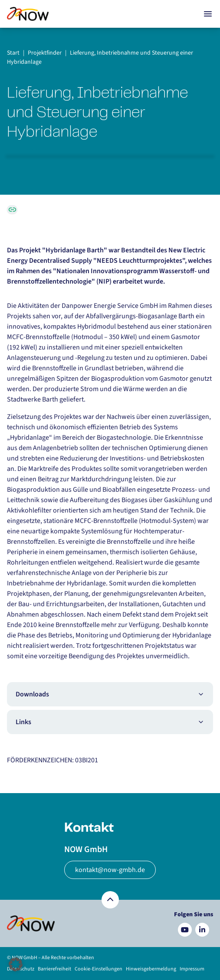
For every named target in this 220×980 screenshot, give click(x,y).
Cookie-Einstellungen (99, 969)
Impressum (192, 969)
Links (110, 722)
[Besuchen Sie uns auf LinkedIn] (202, 930)
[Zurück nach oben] (110, 900)
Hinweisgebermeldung (151, 969)
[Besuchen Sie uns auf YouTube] (185, 930)
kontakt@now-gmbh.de (110, 870)
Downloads (110, 694)
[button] (16, 964)
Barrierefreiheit (54, 969)
